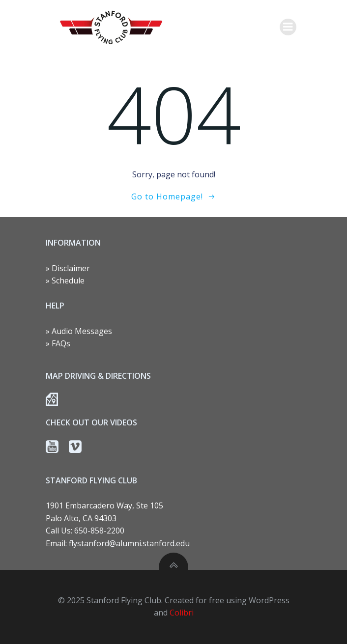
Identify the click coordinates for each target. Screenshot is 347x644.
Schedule (68, 280)
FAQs (61, 343)
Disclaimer (71, 268)
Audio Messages (82, 331)
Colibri (182, 613)
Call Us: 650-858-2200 (85, 531)
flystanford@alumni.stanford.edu (129, 543)
